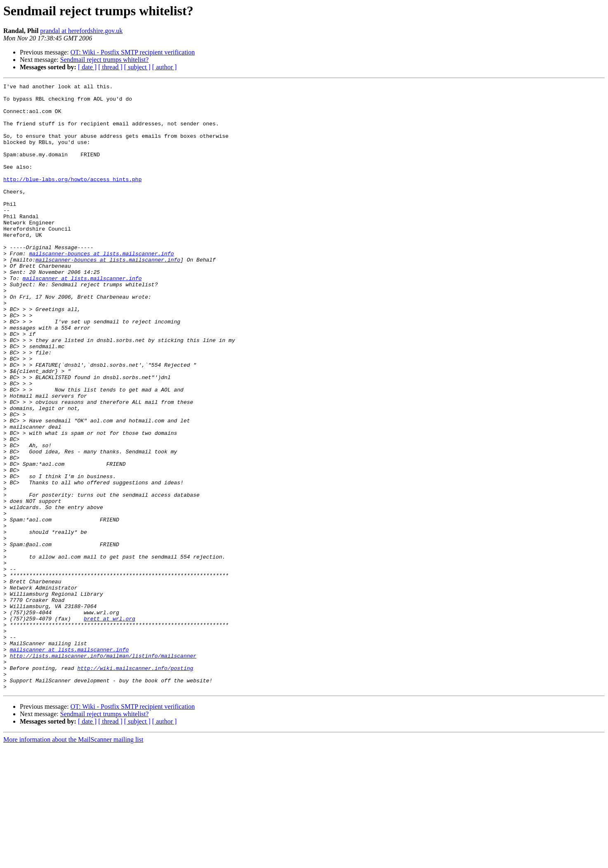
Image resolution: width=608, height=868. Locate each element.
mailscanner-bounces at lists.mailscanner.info (101, 288)
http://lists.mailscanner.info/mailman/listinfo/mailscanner (103, 771)
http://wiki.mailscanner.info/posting (135, 785)
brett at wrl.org (110, 726)
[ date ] (87, 67)
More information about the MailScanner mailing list (73, 861)
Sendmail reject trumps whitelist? (105, 60)
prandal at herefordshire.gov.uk (81, 31)
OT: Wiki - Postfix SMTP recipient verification (133, 52)
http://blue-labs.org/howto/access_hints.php (72, 199)
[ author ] (165, 67)
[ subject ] (137, 67)
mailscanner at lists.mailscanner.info (82, 318)
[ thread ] (110, 67)
